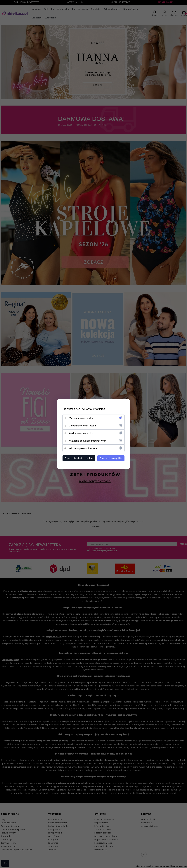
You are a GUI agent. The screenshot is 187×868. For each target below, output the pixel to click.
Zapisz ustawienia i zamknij (79, 458)
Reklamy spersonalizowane (83, 448)
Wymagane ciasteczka (81, 418)
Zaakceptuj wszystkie (111, 458)
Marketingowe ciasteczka (82, 426)
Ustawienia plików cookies (84, 409)
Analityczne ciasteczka (81, 433)
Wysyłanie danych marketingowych (87, 441)
